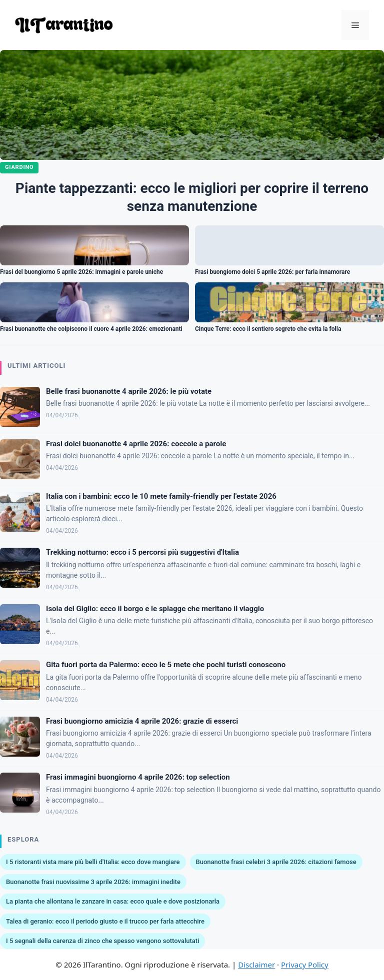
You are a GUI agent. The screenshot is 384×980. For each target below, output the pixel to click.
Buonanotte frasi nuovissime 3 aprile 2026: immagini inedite (93, 882)
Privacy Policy (305, 965)
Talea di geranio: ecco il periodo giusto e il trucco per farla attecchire (105, 921)
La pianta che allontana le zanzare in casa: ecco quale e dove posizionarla (113, 901)
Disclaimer (256, 965)
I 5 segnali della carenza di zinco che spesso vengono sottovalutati (102, 941)
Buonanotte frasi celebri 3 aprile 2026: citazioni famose (276, 862)
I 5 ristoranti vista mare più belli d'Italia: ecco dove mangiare (93, 862)
